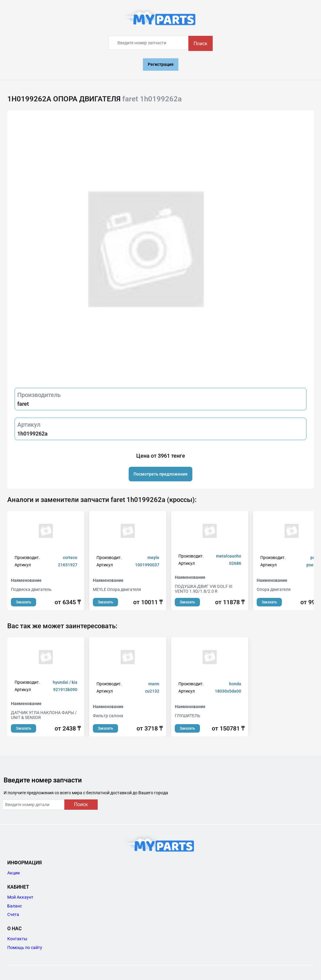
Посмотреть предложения (160, 474)
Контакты (17, 939)
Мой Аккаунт (20, 897)
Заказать (24, 602)
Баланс (15, 906)
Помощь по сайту (25, 948)
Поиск (201, 44)
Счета (13, 914)
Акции (14, 873)
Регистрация (161, 64)
